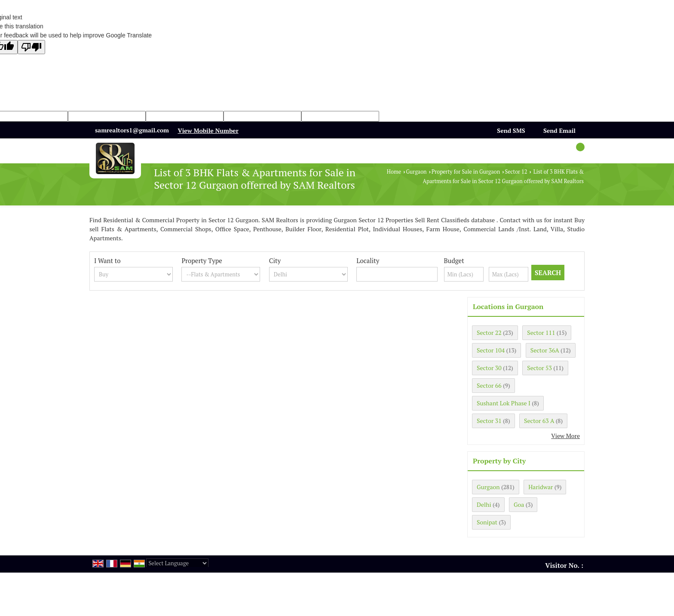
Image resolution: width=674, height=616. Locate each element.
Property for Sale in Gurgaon (466, 172)
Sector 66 (489, 385)
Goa (519, 504)
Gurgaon (416, 172)
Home (394, 172)
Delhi (484, 504)
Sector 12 (516, 172)
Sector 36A (545, 350)
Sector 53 (539, 368)
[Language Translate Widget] (177, 563)
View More (565, 436)
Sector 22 (489, 333)
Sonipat (487, 522)
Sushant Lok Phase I (504, 403)
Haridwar (541, 487)
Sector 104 (491, 350)
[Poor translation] (31, 47)
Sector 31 (489, 421)
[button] (208, 130)
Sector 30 (489, 368)
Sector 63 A (539, 421)
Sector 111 (541, 333)
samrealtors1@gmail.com (132, 130)
